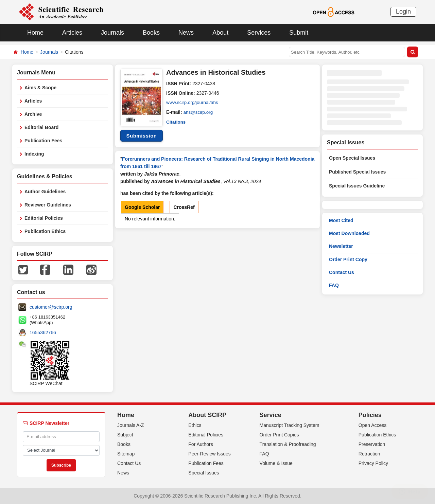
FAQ (334, 285)
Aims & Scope (40, 88)
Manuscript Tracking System (290, 425)
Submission (141, 136)
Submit (299, 33)
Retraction (369, 454)
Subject (125, 435)
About (220, 33)
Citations (176, 122)
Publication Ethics (45, 231)
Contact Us (342, 272)
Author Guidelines (45, 192)
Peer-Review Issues (210, 454)
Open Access (373, 425)
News (186, 33)
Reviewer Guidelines (48, 205)
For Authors (201, 444)
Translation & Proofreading (288, 444)
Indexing (34, 154)
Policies (370, 415)
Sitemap (126, 454)
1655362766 (43, 332)
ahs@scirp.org (199, 112)
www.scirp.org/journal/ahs (193, 103)
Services (259, 33)
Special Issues (204, 473)
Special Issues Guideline (357, 186)
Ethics (195, 425)
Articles (72, 33)
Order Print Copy (348, 259)
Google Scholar (142, 207)
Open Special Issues (352, 158)
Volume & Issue (276, 463)
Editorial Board (41, 127)
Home (35, 33)
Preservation (372, 444)
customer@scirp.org (51, 307)
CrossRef (184, 207)
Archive (33, 114)
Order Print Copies (279, 435)
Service (271, 415)
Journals (112, 33)
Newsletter (341, 246)
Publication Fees (43, 141)
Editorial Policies (44, 218)
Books (151, 33)
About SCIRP (207, 415)
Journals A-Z (131, 425)
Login (403, 12)
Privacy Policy (373, 463)
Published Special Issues (357, 172)
